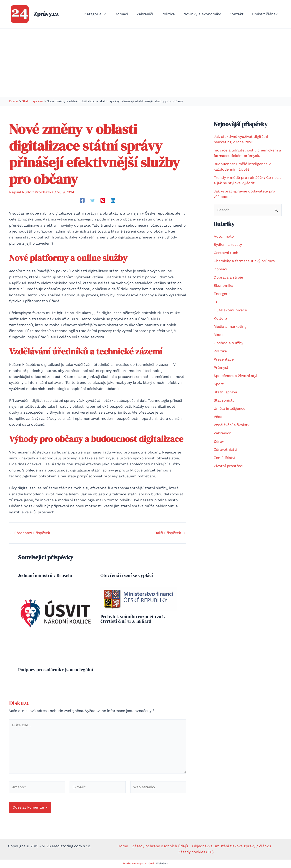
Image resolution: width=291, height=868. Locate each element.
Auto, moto (224, 236)
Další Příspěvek (170, 533)
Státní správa (225, 392)
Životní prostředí (228, 466)
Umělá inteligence (230, 408)
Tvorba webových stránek (139, 864)
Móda (219, 335)
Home (123, 846)
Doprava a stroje (228, 277)
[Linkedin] (113, 200)
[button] (113, 14)
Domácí (220, 269)
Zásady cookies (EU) (196, 852)
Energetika (223, 294)
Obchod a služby (228, 343)
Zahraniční (223, 433)
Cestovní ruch (226, 253)
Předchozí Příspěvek (30, 533)
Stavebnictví (225, 400)
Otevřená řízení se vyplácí (127, 575)
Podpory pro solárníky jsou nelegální (56, 670)
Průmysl (221, 367)
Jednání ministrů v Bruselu (45, 575)
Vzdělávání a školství (232, 425)
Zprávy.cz (46, 14)
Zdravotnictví (225, 449)
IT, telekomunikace (230, 310)
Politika (220, 351)
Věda (218, 417)
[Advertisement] (145, 63)
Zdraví (219, 441)
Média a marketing (230, 326)
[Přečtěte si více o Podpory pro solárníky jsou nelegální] (56, 625)
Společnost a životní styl (236, 376)
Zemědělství (224, 458)
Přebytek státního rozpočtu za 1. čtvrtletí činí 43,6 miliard (133, 619)
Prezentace (224, 359)
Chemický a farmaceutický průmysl (245, 261)
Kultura (220, 318)
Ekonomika (223, 285)
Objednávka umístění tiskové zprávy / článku (231, 846)
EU (216, 302)
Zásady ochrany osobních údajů (160, 846)
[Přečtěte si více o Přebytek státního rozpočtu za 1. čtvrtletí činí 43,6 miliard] (139, 598)
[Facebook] (82, 200)
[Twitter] (93, 200)
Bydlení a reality (228, 245)
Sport (219, 384)
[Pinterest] (103, 200)
